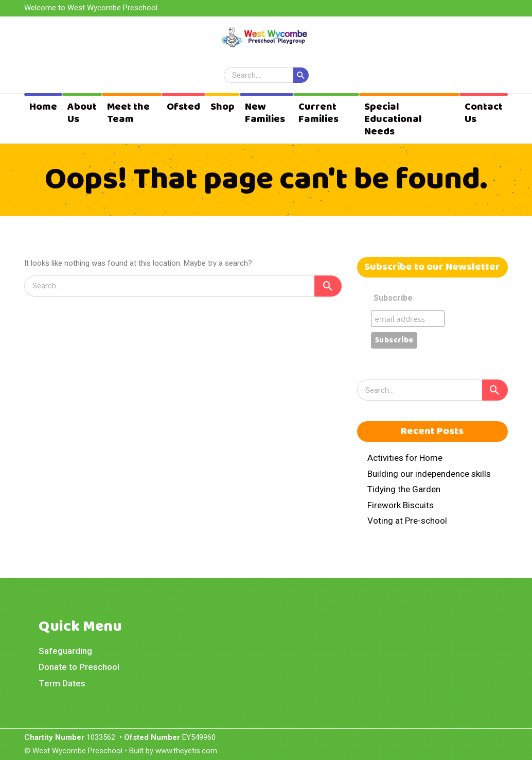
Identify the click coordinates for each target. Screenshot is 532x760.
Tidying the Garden (404, 489)
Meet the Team (128, 113)
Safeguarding (65, 651)
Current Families (318, 113)
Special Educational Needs (393, 119)
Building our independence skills (429, 474)
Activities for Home (405, 458)
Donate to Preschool (79, 667)
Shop (223, 107)
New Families (265, 113)
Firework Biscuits (401, 505)
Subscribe (393, 298)
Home (43, 107)
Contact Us (484, 113)
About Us (82, 113)
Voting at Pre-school (407, 521)
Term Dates (62, 683)
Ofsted (183, 107)
